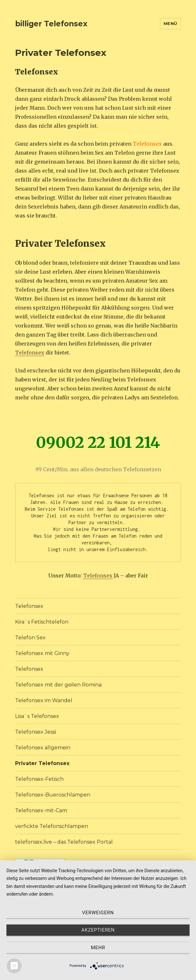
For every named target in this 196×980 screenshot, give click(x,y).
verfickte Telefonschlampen (52, 826)
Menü (170, 23)
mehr (98, 948)
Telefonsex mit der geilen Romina (58, 685)
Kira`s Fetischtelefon (42, 622)
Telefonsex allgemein (43, 748)
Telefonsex (30, 353)
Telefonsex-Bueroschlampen (53, 795)
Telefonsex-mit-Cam (41, 810)
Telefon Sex (30, 638)
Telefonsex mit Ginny (42, 653)
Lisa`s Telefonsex (37, 716)
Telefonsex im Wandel (44, 700)
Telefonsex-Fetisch (39, 779)
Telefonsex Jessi (36, 732)
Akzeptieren (98, 930)
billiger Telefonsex (51, 24)
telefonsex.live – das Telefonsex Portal (64, 842)
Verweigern (98, 913)
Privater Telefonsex (42, 763)
